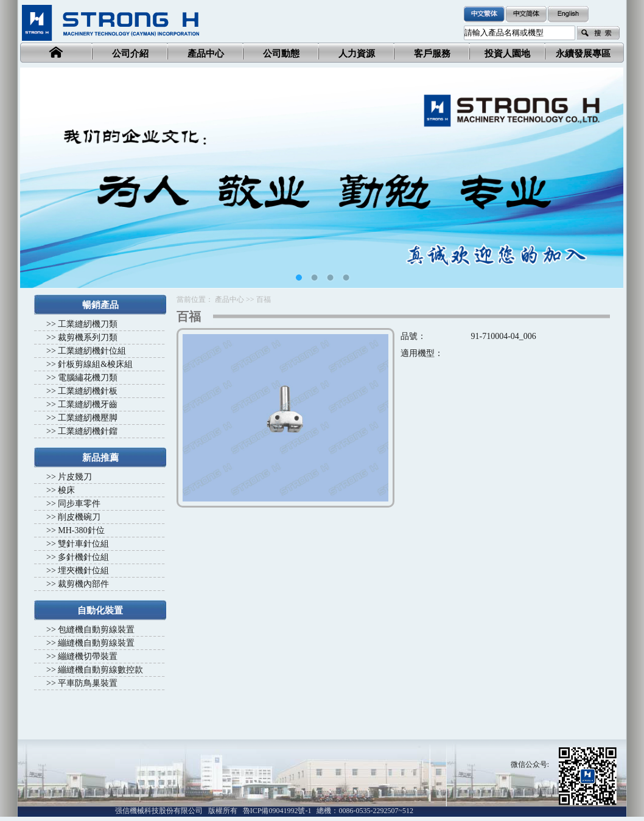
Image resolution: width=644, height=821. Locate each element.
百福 (264, 299)
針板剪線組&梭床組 (95, 364)
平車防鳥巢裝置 (88, 683)
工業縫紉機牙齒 (88, 404)
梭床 (66, 490)
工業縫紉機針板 (88, 391)
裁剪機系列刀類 (88, 337)
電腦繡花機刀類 (88, 378)
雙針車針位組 (83, 544)
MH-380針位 (81, 530)
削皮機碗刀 (79, 517)
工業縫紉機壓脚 (88, 418)
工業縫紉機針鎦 (88, 431)
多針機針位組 (83, 557)
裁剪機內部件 (83, 584)
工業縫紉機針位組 (92, 351)
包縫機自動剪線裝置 (96, 630)
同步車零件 (79, 504)
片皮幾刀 (75, 477)
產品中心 (229, 299)
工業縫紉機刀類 (88, 324)
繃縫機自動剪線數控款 (100, 670)
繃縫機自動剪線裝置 (96, 643)
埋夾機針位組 (83, 571)
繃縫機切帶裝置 (88, 656)
